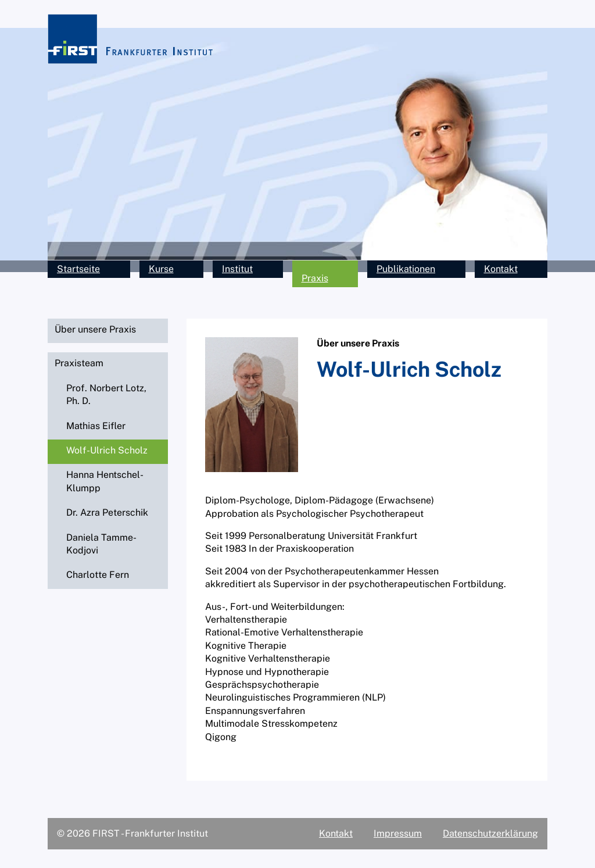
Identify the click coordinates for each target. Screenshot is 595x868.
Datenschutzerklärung (490, 833)
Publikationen (406, 269)
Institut (237, 269)
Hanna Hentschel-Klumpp (105, 481)
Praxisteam (79, 363)
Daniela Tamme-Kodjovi (101, 544)
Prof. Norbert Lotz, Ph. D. (106, 394)
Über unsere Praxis (95, 329)
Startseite (78, 269)
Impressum (398, 833)
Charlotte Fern (98, 575)
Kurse (161, 269)
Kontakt (501, 269)
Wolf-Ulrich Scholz (107, 450)
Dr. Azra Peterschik (107, 512)
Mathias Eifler (96, 426)
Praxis (315, 278)
